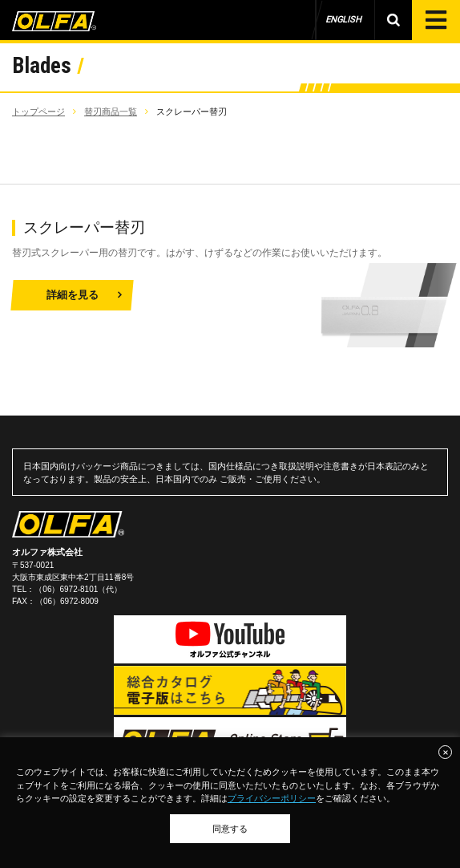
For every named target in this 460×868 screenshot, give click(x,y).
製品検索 (393, 20)
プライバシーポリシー (272, 798)
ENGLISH (343, 20)
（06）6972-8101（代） (78, 589)
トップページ (38, 112)
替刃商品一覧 (111, 112)
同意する (230, 829)
